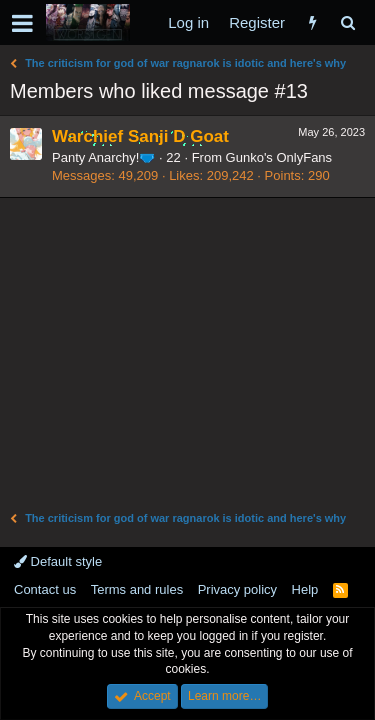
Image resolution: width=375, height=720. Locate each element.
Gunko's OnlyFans (279, 157)
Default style (58, 561)
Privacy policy (237, 589)
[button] (22, 23)
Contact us (45, 589)
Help (305, 589)
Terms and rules (137, 589)
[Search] (347, 22)
